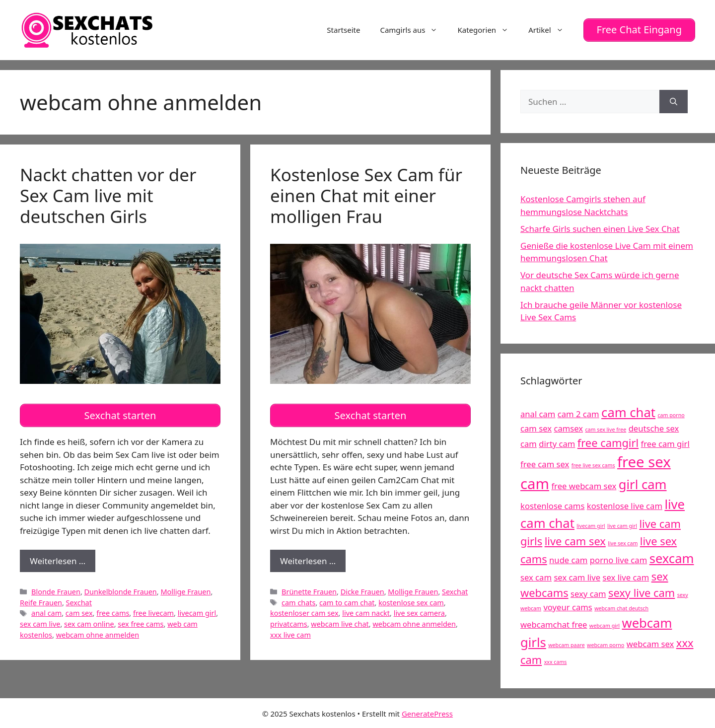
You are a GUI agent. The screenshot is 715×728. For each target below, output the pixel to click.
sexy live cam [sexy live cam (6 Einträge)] (642, 591)
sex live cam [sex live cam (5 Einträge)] (626, 576)
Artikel (551, 29)
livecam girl (197, 611)
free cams (113, 611)
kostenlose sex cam (411, 600)
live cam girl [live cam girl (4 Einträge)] (622, 524)
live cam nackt (366, 611)
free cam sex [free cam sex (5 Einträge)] (545, 463)
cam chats (298, 600)
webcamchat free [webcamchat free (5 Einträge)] (554, 623)
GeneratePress (427, 712)
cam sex (79, 611)
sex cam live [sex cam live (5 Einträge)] (577, 576)
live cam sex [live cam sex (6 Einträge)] (575, 540)
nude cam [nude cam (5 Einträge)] (568, 559)
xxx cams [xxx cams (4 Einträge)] (556, 660)
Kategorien (488, 29)
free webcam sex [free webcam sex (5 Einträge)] (584, 484)
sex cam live (40, 621)
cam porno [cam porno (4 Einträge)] (671, 414)
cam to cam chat (347, 600)
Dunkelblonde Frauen (121, 589)
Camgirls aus (414, 29)
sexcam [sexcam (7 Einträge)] (672, 557)
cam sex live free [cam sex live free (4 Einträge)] (606, 428)
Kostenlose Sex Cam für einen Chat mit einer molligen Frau (366, 194)
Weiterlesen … (63, 560)
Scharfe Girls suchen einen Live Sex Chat (600, 227)
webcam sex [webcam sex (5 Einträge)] (650, 642)
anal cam (46, 611)
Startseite (343, 29)
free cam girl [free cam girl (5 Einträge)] (665, 442)
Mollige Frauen (185, 589)
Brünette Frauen (309, 589)
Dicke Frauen (362, 589)
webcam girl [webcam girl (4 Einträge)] (605, 625)
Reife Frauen (41, 600)
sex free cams (141, 621)
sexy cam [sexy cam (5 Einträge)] (588, 592)
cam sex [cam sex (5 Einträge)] (536, 427)
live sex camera (419, 611)
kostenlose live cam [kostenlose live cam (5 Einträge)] (625, 504)
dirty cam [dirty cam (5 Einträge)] (557, 442)
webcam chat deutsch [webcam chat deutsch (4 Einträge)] (621, 607)
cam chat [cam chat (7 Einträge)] (628, 411)
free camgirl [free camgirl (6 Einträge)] (608, 441)
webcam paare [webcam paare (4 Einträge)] (566, 644)
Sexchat (79, 600)
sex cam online (89, 621)
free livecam (153, 611)
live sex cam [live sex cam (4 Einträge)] (623, 542)
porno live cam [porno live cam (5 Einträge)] (618, 559)
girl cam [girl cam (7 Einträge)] (643, 483)
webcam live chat (340, 621)
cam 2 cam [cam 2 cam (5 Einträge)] (578, 412)
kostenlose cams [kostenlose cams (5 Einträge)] (552, 504)
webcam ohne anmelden (98, 632)
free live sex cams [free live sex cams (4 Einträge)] (593, 464)
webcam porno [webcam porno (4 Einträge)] (606, 644)
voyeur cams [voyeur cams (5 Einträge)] (568, 606)
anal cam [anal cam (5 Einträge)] (538, 412)
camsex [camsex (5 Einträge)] (568, 427)
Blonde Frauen (56, 589)
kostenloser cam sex (304, 611)
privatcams (289, 621)
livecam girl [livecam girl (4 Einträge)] (591, 524)
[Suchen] (674, 100)
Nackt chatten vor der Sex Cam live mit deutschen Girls (108, 194)
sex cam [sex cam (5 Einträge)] (536, 576)
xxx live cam (290, 632)
